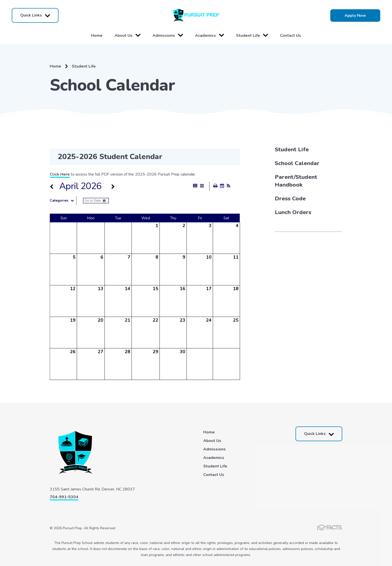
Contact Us (290, 36)
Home (97, 36)
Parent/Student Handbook (296, 181)
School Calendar (297, 163)
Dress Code (290, 198)
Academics (209, 36)
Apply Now (355, 16)
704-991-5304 (64, 497)
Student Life (252, 36)
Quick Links (35, 15)
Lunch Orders (293, 212)
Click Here (60, 174)
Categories (63, 201)
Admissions (168, 36)
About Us (127, 36)
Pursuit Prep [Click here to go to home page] (196, 15)
